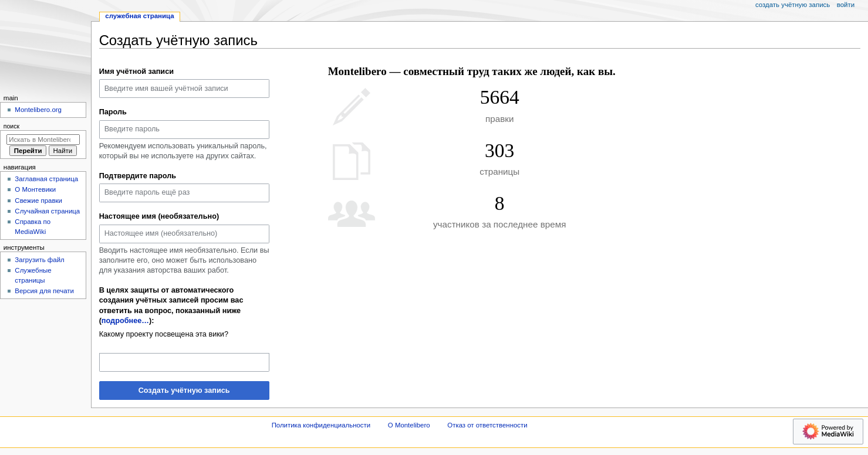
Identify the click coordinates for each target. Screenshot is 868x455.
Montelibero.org (38, 110)
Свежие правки (38, 201)
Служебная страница (139, 16)
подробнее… (125, 321)
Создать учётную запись (184, 391)
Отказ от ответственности (487, 425)
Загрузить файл (39, 260)
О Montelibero (409, 425)
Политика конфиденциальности (321, 425)
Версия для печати (44, 291)
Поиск (11, 126)
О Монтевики (35, 189)
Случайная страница (47, 211)
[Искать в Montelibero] (43, 140)
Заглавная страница (46, 179)
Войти (846, 5)
